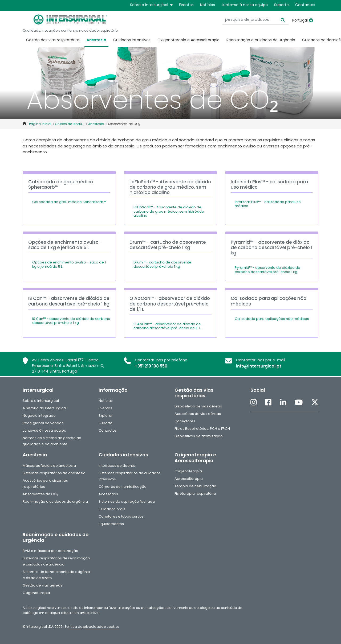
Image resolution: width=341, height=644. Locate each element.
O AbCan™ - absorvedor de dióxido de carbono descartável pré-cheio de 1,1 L (167, 326)
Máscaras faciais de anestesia (49, 466)
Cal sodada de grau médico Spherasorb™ (69, 202)
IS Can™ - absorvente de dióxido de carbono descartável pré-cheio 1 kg (71, 321)
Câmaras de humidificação (123, 487)
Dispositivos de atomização (199, 436)
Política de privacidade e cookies (92, 627)
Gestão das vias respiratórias (53, 40)
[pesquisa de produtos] (255, 20)
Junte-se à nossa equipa (245, 5)
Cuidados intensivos (132, 40)
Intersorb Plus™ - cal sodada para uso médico (268, 204)
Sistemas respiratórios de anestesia (54, 473)
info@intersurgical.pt (259, 366)
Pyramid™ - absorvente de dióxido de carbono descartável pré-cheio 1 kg (267, 270)
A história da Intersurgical (45, 408)
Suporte (281, 5)
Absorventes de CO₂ (40, 494)
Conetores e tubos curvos (121, 516)
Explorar (106, 416)
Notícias (208, 5)
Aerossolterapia (189, 479)
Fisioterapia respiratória (195, 494)
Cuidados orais (112, 509)
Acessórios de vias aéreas (198, 414)
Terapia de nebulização (195, 486)
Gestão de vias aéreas (42, 585)
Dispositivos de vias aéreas (198, 406)
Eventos (186, 5)
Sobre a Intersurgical (151, 5)
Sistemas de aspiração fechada (127, 501)
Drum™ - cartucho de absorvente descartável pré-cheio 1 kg (162, 264)
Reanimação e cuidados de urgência (261, 40)
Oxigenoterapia (188, 471)
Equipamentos (111, 524)
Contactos (305, 5)
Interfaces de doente (117, 466)
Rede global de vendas (43, 423)
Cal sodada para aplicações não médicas (272, 319)
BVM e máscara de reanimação (50, 551)
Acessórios (108, 494)
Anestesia (96, 40)
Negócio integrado (39, 416)
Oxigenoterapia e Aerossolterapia (188, 40)
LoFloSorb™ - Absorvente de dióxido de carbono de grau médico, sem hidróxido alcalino (169, 211)
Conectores (185, 421)
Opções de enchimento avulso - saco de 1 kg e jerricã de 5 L (69, 264)
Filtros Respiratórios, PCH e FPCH (202, 429)
